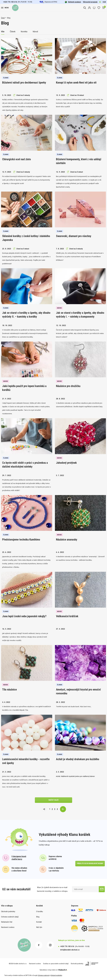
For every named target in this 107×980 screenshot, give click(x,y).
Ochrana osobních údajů (10, 917)
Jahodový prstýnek (66, 463)
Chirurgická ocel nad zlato (16, 159)
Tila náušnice (9, 690)
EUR (104, 2)
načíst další (53, 800)
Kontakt (39, 922)
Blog (9, 18)
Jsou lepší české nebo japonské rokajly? (24, 616)
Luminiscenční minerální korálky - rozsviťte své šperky (26, 761)
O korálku (40, 911)
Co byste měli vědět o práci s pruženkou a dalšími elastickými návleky (25, 465)
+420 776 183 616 (10, 2)
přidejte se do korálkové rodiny (90, 863)
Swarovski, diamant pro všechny (74, 236)
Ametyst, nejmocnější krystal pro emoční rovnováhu (78, 691)
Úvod (3, 18)
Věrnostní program (90, 2)
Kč (100, 2)
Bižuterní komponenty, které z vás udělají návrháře (79, 161)
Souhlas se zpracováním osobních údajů (56, 964)
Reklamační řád (7, 922)
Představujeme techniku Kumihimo (21, 540)
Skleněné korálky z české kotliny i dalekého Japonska (26, 238)
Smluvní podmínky (56, 975)
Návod (35, 32)
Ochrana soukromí (44, 975)
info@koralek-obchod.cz (70, 950)
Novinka (24, 32)
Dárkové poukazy (73, 2)
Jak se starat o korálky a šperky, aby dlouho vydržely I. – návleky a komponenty (80, 315)
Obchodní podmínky (8, 911)
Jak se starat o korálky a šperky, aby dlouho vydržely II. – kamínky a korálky (26, 315)
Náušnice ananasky (67, 540)
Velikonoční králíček (67, 616)
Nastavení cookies (8, 927)
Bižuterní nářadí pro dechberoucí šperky (24, 83)
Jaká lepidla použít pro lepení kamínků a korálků (24, 388)
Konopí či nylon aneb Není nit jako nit (76, 83)
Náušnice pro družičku (68, 386)
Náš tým (39, 927)
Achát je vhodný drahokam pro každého (78, 759)
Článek (13, 32)
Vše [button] (3, 32)
